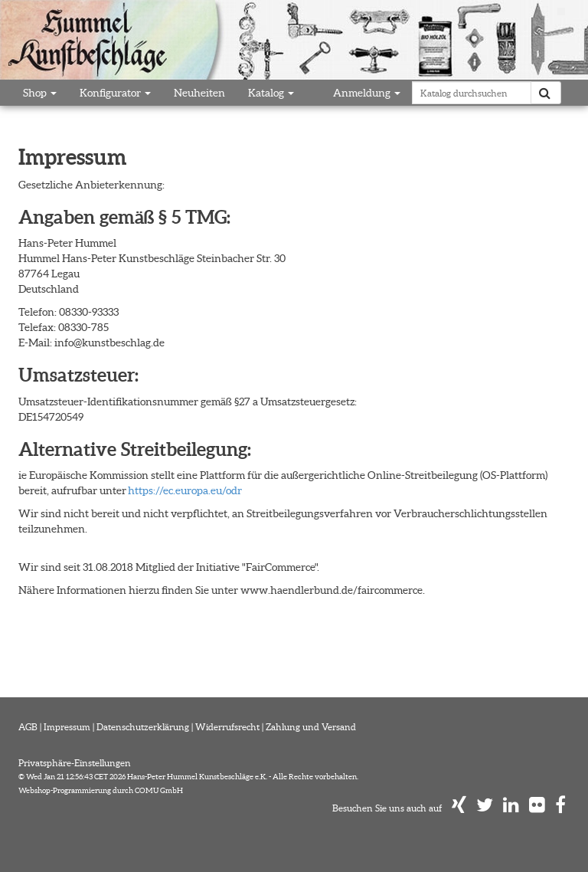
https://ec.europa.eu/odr (185, 490)
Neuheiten (199, 93)
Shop (40, 93)
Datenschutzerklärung (143, 727)
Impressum (67, 727)
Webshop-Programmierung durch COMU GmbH (101, 790)
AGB (28, 727)
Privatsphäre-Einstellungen (75, 763)
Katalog (271, 93)
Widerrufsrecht (227, 727)
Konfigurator (115, 93)
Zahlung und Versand (311, 727)
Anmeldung (367, 93)
